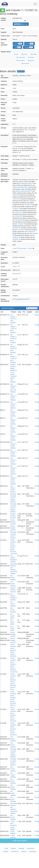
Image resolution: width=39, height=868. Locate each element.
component (21, 57)
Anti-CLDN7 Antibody (13, 604)
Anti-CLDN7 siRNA (12, 616)
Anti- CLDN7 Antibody (13, 578)
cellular (31, 57)
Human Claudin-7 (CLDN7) (13, 522)
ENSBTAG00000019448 (21, 187)
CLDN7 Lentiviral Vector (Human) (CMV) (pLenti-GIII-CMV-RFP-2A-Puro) (13, 699)
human (37, 315)
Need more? (21, 71)
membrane (21, 60)
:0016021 (16, 208)
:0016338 (19, 220)
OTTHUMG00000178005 (21, 299)
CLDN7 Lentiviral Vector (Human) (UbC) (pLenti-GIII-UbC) (13, 715)
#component (30, 848)
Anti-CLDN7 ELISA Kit (13, 610)
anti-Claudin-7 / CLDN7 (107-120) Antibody (14, 388)
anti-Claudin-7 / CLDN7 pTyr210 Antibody (14, 470)
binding (34, 54)
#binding (21, 848)
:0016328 (19, 216)
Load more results (19, 841)
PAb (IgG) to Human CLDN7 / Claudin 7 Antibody (13, 498)
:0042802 (21, 224)
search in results (32, 308)
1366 (15, 279)
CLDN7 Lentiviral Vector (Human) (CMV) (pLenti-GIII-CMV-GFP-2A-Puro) (13, 682)
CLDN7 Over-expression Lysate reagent (14, 825)
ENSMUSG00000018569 (24, 191)
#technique (33, 852)
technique (25, 63)
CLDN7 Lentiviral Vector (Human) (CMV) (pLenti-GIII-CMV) (13, 650)
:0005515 (16, 199)
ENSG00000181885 (26, 183)
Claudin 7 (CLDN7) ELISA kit (13, 516)
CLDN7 (16, 248)
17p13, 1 (16, 267)
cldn (16, 54)
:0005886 (33, 201)
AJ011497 (16, 274)
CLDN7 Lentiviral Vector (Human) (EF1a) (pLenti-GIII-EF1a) (13, 729)
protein (24, 54)
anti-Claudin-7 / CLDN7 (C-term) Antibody (14, 319)
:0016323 (19, 212)
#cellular (6, 852)
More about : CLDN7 (27, 248)
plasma (31, 60)
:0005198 (16, 195)
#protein (13, 848)
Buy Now (21, 24)
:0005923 (28, 205)
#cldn (6, 848)
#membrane (15, 852)
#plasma (24, 852)
